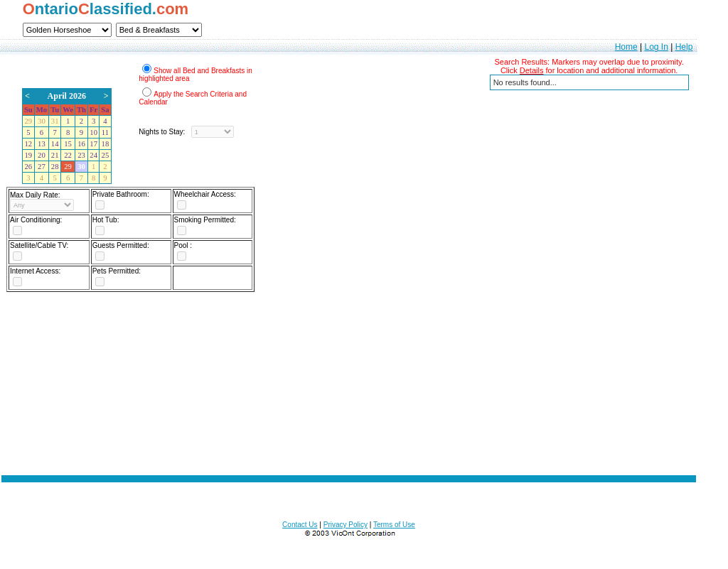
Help (684, 47)
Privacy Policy (346, 525)
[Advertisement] (349, 393)
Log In (656, 47)
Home (626, 47)
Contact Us (300, 525)
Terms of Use (394, 525)
